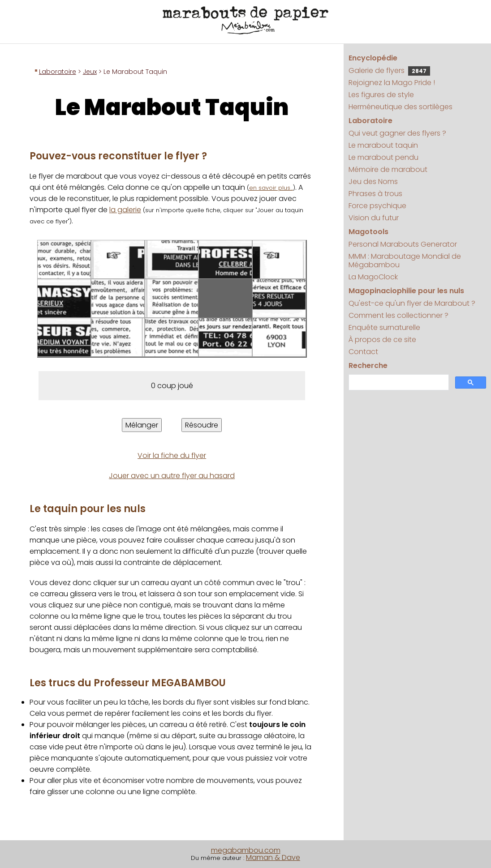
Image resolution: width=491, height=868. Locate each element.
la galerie (125, 210)
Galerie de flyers (389, 71)
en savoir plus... (271, 188)
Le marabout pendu (383, 157)
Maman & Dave (273, 857)
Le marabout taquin (383, 145)
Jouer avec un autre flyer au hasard (172, 476)
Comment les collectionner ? (398, 315)
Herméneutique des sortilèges (401, 107)
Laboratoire (58, 72)
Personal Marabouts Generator (403, 244)
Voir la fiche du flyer (172, 455)
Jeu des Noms (373, 182)
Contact (363, 352)
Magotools (368, 232)
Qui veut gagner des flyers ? (397, 133)
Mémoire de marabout (388, 169)
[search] (398, 383)
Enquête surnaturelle (384, 327)
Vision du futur (374, 218)
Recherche (368, 366)
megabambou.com (246, 850)
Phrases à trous (375, 194)
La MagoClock (373, 277)
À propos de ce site (382, 340)
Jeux (90, 72)
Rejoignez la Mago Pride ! (392, 83)
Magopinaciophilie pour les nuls (406, 291)
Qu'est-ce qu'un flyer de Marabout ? (412, 303)
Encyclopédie (373, 58)
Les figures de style (381, 95)
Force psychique (377, 206)
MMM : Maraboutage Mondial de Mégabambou (405, 261)
